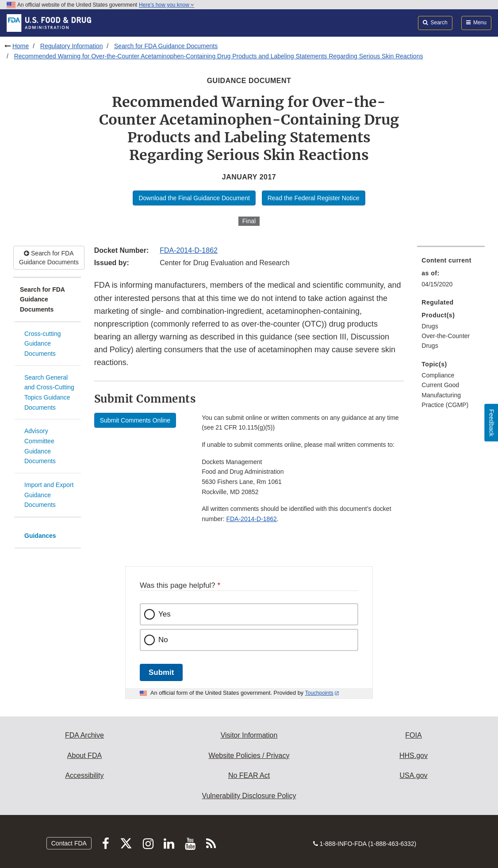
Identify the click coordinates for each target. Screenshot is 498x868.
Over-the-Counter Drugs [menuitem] (446, 341)
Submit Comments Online (135, 420)
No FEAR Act (249, 775)
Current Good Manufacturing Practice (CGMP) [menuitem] (445, 395)
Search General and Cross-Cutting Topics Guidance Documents (49, 392)
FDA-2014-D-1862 (189, 250)
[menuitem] (451, 275)
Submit (161, 672)
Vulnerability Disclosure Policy (249, 796)
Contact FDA (69, 843)
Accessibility (84, 775)
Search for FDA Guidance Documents (166, 46)
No (163, 640)
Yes (165, 614)
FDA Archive (84, 735)
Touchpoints (319, 693)
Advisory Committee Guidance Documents (40, 446)
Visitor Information (249, 735)
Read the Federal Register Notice (314, 198)
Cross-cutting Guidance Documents (42, 344)
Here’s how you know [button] (167, 5)
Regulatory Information (72, 46)
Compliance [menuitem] (438, 375)
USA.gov (413, 775)
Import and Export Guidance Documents (49, 495)
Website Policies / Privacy (249, 756)
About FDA (84, 756)
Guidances (40, 536)
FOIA (413, 735)
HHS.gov (414, 756)
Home (21, 46)
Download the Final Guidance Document (194, 198)
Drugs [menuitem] (430, 326)
